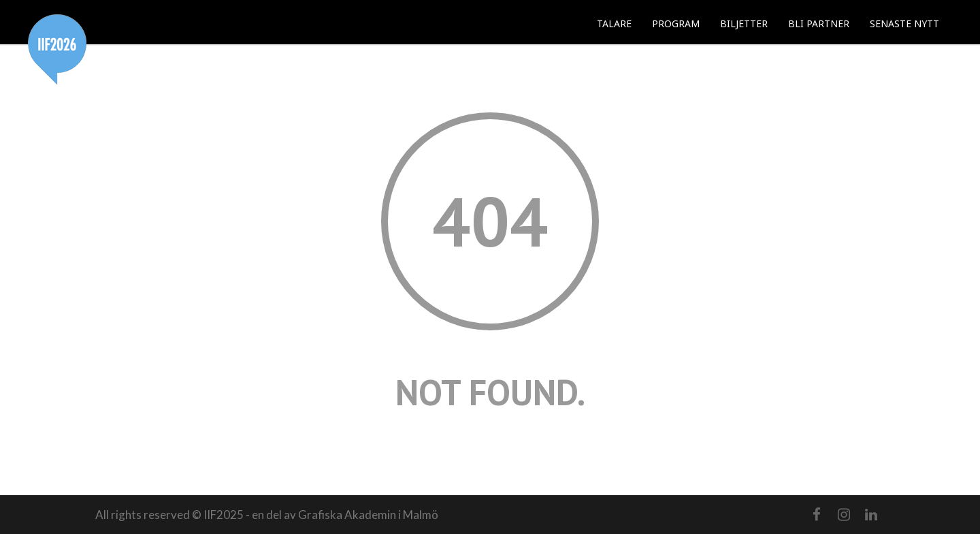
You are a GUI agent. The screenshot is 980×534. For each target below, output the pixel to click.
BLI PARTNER (819, 23)
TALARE (614, 23)
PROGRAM (676, 23)
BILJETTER (744, 23)
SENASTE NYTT (904, 23)
